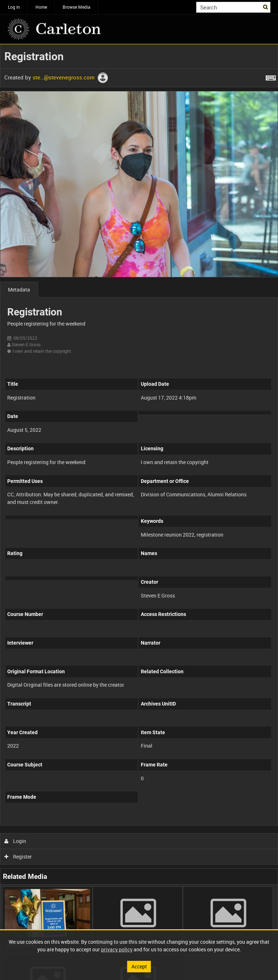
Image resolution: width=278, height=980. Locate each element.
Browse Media (77, 7)
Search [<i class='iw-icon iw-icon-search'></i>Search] (266, 7)
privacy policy (117, 949)
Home (41, 7)
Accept (139, 966)
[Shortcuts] (271, 77)
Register (18, 857)
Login (15, 841)
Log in (14, 7)
